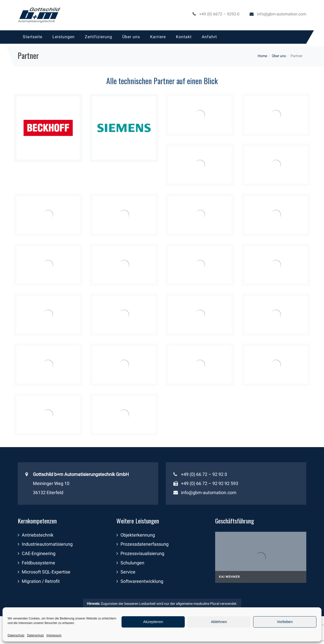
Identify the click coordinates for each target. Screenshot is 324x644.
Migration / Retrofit (41, 581)
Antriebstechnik (38, 535)
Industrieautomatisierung (47, 544)
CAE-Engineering (39, 553)
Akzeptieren (153, 622)
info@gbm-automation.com (282, 14)
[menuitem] (33, 37)
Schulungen (132, 563)
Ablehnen (219, 622)
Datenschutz (16, 635)
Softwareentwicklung (142, 581)
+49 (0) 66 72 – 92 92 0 (204, 474)
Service (128, 572)
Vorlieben (285, 622)
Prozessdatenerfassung (145, 544)
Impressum (54, 635)
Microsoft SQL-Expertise (46, 572)
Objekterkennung (138, 535)
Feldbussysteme (38, 563)
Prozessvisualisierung (142, 553)
